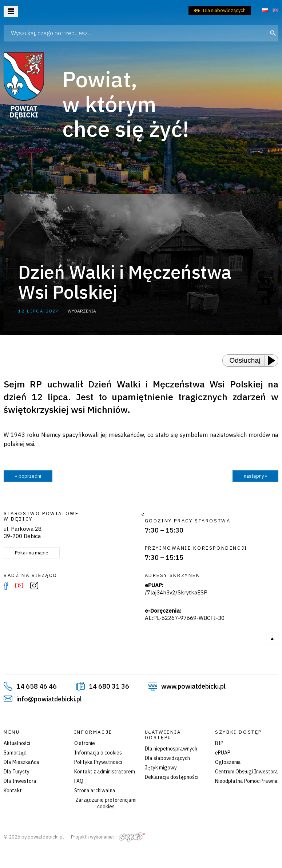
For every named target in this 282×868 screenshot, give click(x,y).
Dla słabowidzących (224, 10)
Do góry (272, 639)
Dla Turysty (17, 772)
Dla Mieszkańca (21, 762)
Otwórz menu (11, 11)
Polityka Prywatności (98, 762)
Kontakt (13, 791)
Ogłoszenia (228, 762)
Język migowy (161, 768)
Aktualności (17, 743)
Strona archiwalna (95, 791)
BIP (219, 743)
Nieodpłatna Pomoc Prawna (246, 781)
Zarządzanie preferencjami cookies (106, 803)
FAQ (79, 781)
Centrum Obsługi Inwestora (247, 772)
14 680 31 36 (109, 686)
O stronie (85, 743)
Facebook (6, 586)
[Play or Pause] (274, 361)
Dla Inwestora (20, 781)
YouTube (19, 586)
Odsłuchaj (245, 360)
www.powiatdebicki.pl (193, 686)
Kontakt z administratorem (105, 772)
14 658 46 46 (37, 686)
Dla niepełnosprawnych (171, 749)
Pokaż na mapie (32, 553)
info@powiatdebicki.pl (49, 699)
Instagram (34, 586)
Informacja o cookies (98, 753)
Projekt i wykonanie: (108, 837)
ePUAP (223, 753)
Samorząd (15, 753)
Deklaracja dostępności (172, 777)
